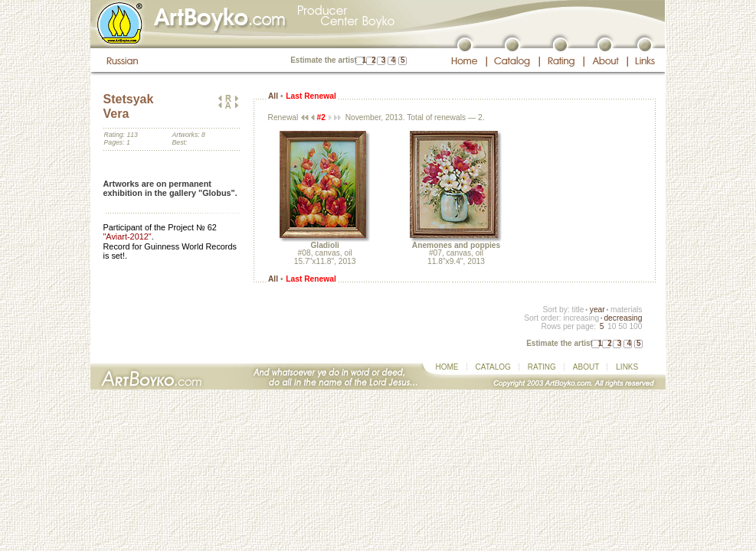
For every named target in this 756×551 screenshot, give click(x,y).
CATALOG (493, 367)
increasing (581, 318)
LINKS (627, 367)
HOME (447, 367)
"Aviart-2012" (128, 236)
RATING (542, 367)
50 (622, 326)
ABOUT (586, 367)
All (273, 96)
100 (635, 326)
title (578, 310)
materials (627, 310)
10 (612, 326)
